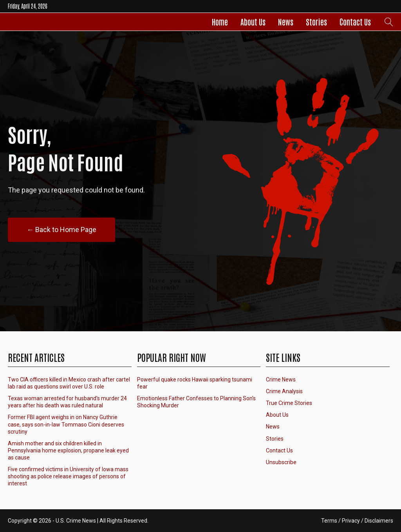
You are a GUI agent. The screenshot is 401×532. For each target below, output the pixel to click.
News (286, 22)
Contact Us (355, 22)
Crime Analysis (284, 391)
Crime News (281, 379)
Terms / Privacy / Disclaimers (357, 521)
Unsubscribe (281, 462)
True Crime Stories (289, 403)
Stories (316, 22)
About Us (253, 22)
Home (220, 22)
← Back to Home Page (61, 230)
